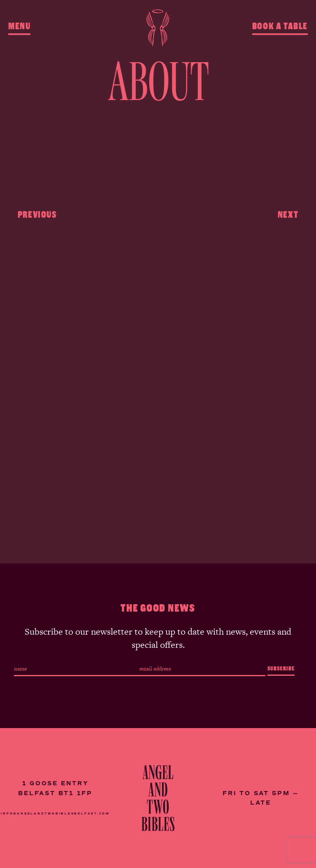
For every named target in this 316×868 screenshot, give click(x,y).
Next (288, 213)
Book (280, 26)
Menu (19, 26)
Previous (37, 213)
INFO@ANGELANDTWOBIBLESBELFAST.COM (55, 813)
